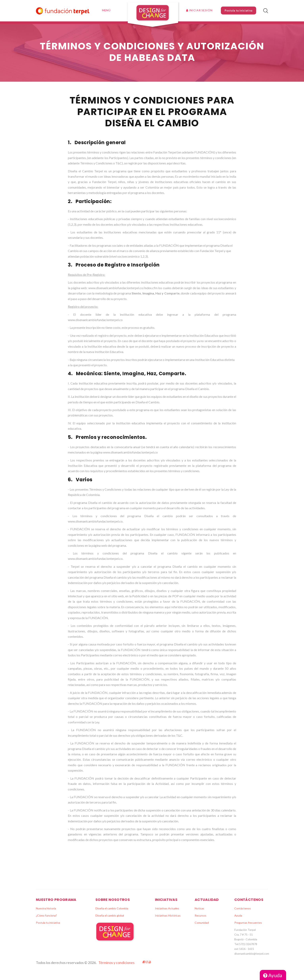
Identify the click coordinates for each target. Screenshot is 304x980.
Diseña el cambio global (110, 918)
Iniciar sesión (199, 10)
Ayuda (273, 975)
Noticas (199, 911)
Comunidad (202, 925)
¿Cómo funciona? (46, 918)
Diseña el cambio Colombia (112, 911)
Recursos (201, 918)
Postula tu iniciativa (239, 11)
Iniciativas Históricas (168, 918)
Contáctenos (243, 911)
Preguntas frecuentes (248, 925)
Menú (106, 10)
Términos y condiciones (116, 965)
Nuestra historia (46, 911)
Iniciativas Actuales (167, 911)
